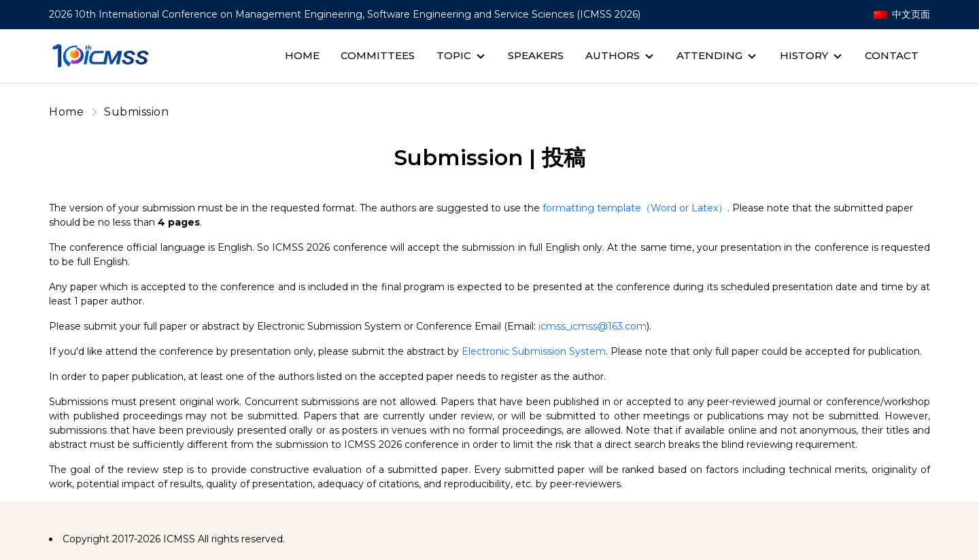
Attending (709, 55)
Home (302, 55)
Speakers (536, 55)
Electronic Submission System (534, 351)
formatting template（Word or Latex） (635, 208)
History (804, 55)
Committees (378, 55)
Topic (454, 55)
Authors (613, 55)
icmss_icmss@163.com (592, 326)
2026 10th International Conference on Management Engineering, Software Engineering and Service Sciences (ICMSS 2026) (345, 14)
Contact (892, 55)
